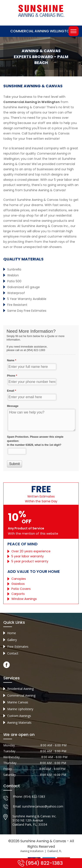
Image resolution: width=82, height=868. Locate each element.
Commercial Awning (21, 695)
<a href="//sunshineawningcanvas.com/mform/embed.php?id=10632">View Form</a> (41, 398)
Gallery (12, 640)
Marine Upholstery (20, 709)
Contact (13, 653)
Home (12, 633)
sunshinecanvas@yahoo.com (43, 806)
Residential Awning (20, 689)
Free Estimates (18, 647)
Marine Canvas (18, 702)
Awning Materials (19, 722)
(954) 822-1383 (34, 797)
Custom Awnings (19, 716)
